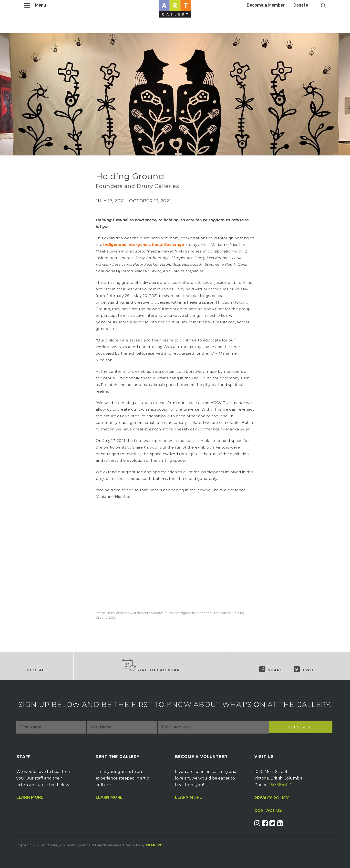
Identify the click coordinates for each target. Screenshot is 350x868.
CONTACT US (268, 811)
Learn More (30, 797)
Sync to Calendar (150, 666)
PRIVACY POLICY (272, 798)
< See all (37, 670)
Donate (301, 6)
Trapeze (154, 845)
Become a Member (266, 6)
